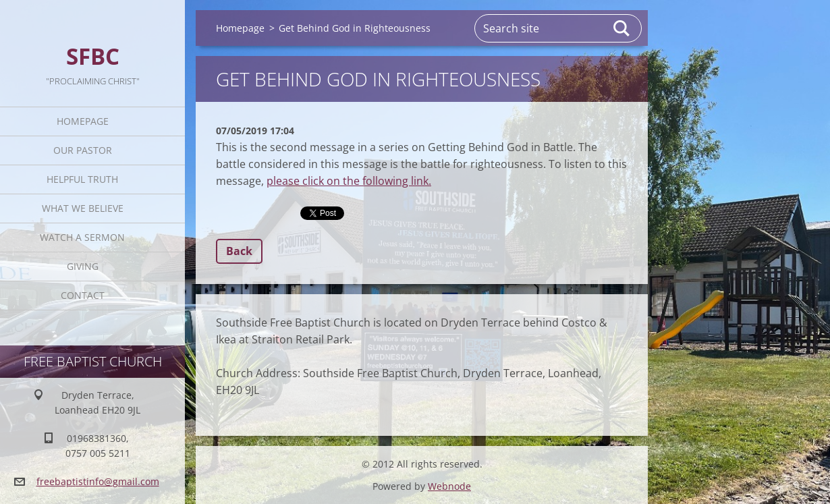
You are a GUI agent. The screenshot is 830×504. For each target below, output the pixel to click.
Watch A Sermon (82, 237)
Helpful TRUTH (82, 179)
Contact (83, 295)
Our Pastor (83, 150)
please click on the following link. (349, 181)
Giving (83, 266)
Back (239, 251)
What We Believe (83, 208)
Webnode (449, 486)
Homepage (83, 121)
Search (622, 28)
